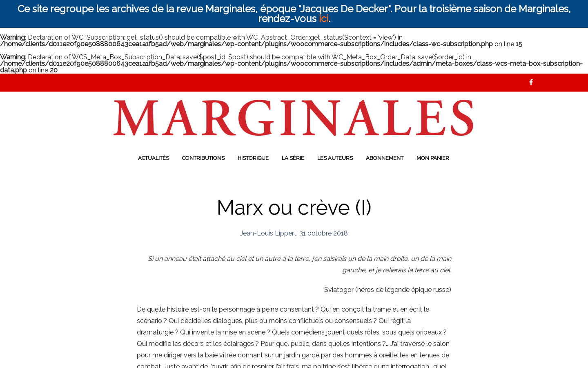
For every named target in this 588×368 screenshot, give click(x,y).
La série (293, 158)
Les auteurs (335, 158)
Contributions (203, 158)
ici (324, 19)
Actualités (154, 158)
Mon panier (433, 158)
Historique (253, 158)
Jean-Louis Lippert (268, 233)
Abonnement (385, 158)
